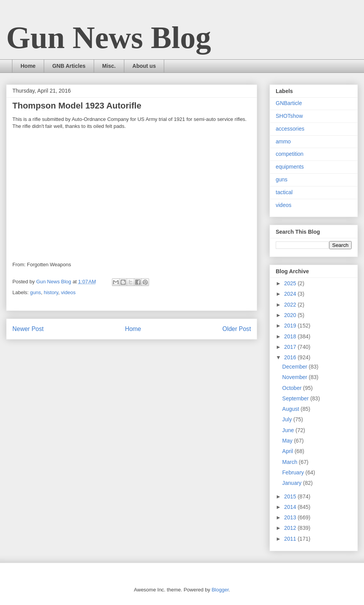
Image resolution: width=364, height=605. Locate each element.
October (293, 388)
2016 (291, 357)
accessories (290, 129)
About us (144, 66)
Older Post (237, 329)
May (288, 441)
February (294, 472)
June (289, 430)
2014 (291, 507)
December (295, 367)
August (291, 409)
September (296, 398)
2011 (291, 539)
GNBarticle (289, 103)
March (291, 462)
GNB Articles (69, 66)
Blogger (220, 590)
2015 (291, 496)
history (51, 292)
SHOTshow (289, 116)
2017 (291, 347)
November (295, 377)
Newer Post (28, 329)
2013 (291, 517)
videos (69, 292)
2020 (291, 315)
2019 (291, 326)
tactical (284, 192)
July (288, 419)
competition (290, 154)
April (288, 451)
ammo (283, 141)
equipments (290, 167)
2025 (291, 283)
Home (28, 66)
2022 (291, 305)
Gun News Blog (109, 38)
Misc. (109, 66)
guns (36, 292)
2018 (291, 336)
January (293, 483)
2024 (291, 294)
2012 (291, 528)
